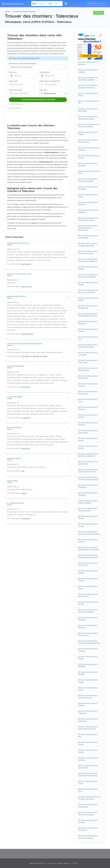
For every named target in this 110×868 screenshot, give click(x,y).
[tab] (38, 244)
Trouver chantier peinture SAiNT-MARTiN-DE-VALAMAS (88, 556)
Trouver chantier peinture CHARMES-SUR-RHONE (88, 245)
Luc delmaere (26, 418)
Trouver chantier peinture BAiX (88, 736)
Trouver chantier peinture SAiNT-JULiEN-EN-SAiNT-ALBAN (89, 533)
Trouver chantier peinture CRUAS (88, 196)
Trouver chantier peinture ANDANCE (88, 650)
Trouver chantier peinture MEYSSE (88, 517)
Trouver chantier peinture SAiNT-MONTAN (88, 369)
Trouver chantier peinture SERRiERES (88, 665)
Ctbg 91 (24, 493)
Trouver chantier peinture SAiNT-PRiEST (88, 564)
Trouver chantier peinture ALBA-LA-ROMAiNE (88, 502)
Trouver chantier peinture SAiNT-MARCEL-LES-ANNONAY (89, 548)
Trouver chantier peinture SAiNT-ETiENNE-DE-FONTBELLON (88, 228)
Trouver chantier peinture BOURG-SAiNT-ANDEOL (88, 118)
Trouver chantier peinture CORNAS (88, 268)
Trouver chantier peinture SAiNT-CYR (88, 541)
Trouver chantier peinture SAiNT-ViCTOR (88, 767)
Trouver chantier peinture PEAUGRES (88, 322)
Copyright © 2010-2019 (37, 863)
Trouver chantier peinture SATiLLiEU (88, 408)
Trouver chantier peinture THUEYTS (88, 580)
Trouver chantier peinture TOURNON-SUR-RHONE (88, 87)
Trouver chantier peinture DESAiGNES (88, 619)
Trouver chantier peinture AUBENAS (88, 71)
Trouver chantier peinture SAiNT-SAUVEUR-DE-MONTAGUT (89, 642)
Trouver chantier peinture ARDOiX (88, 689)
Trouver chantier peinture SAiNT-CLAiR (88, 720)
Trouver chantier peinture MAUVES (88, 603)
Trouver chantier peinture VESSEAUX (88, 424)
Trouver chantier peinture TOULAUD (88, 385)
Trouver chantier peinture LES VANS (89, 172)
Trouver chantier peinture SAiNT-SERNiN (88, 463)
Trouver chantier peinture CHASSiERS (88, 712)
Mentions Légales (63, 863)
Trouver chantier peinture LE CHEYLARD (89, 149)
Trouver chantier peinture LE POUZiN (89, 157)
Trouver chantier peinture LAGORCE (88, 821)
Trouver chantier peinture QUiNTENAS (88, 486)
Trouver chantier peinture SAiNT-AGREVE (88, 237)
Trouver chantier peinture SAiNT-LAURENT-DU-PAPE (88, 471)
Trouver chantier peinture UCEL (88, 338)
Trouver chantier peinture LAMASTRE (88, 211)
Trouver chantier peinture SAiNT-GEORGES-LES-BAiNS (88, 315)
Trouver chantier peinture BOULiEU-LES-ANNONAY (88, 291)
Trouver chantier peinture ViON (88, 790)
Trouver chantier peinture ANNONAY (88, 63)
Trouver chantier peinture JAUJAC (88, 587)
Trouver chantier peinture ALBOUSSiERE (88, 806)
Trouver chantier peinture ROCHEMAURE (88, 307)
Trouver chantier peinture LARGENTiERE (88, 377)
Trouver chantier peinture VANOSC (88, 751)
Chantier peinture (13, 4)
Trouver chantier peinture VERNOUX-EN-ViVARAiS (88, 346)
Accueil (7, 11)
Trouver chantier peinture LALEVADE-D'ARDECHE (88, 611)
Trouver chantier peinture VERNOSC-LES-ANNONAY (88, 276)
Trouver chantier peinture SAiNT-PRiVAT (88, 432)
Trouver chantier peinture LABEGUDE (88, 494)
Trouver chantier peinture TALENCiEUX (88, 829)
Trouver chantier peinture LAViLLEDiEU (88, 354)
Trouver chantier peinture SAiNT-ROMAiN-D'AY (88, 697)
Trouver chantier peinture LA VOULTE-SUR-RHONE (89, 126)
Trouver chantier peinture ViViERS (88, 133)
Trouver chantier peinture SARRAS (88, 299)
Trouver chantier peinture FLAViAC (88, 681)
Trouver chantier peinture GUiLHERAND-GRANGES (88, 79)
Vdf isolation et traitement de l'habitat (35, 356)
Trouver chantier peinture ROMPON (88, 704)
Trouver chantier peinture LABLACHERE (88, 361)
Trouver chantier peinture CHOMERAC (88, 188)
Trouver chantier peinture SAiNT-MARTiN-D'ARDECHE (88, 774)
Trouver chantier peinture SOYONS (88, 330)
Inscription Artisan (96, 3)
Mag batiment (26, 264)
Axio (23, 471)
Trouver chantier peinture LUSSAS (88, 743)
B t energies (26, 518)
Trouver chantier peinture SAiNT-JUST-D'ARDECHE (88, 455)
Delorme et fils (26, 286)
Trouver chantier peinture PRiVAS (88, 94)
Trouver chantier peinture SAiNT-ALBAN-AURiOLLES (88, 728)
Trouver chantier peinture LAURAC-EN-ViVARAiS (88, 837)
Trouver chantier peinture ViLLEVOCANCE (88, 634)
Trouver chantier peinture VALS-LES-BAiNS (88, 141)
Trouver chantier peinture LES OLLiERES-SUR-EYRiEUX (89, 798)
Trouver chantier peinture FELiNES (88, 447)
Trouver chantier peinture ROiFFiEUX (88, 203)
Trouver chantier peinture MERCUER (88, 626)
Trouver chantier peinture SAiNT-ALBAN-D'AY (88, 510)
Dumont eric (26, 387)
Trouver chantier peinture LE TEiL (89, 102)
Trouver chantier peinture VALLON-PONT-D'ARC (88, 252)
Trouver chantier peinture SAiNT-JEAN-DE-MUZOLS (88, 219)
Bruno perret (26, 448)
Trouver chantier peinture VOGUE (88, 782)
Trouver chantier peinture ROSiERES (88, 673)
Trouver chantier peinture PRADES (88, 658)
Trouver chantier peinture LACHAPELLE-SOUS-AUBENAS (88, 478)
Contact (75, 863)
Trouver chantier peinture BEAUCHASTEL (88, 393)
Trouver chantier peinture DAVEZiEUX (88, 164)
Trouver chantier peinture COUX (88, 400)
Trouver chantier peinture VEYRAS (88, 439)
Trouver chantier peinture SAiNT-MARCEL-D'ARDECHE (88, 260)
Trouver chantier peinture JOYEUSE (88, 416)
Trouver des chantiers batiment (24, 11)
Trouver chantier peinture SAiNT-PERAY (88, 110)
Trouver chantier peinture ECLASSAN (88, 759)
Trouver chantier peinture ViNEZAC (88, 572)
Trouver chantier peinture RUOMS (88, 284)
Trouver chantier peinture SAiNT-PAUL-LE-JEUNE (88, 814)
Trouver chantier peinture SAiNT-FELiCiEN (88, 595)
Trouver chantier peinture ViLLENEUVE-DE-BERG (88, 180)
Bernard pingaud (27, 334)
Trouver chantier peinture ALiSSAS (88, 525)
